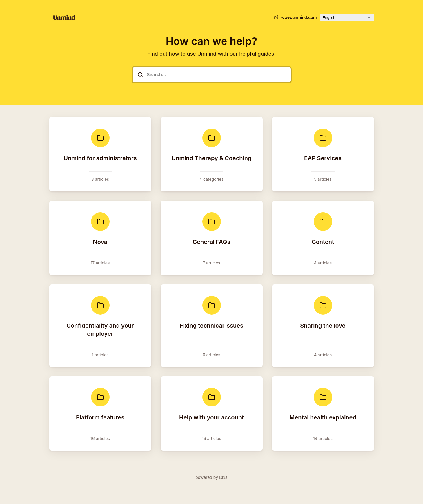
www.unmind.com (295, 17)
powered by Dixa (211, 477)
